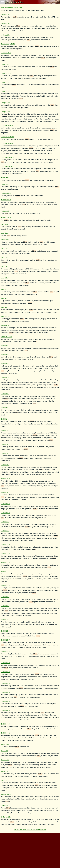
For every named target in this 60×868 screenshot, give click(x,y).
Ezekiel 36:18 (5, 692)
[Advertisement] (30, 850)
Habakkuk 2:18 (6, 794)
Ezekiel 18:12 (5, 504)
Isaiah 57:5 (5, 316)
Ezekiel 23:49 (5, 663)
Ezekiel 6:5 (5, 355)
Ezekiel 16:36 (5, 479)
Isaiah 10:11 (5, 258)
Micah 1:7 (4, 780)
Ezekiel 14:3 (5, 419)
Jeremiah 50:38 (6, 337)
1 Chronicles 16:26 (7, 137)
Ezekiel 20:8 (5, 531)
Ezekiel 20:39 (5, 585)
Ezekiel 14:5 (5, 444)
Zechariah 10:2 (6, 806)
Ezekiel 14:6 (5, 453)
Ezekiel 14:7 (5, 465)
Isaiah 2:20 (5, 240)
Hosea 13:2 (5, 760)
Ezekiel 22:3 (5, 597)
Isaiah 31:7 (5, 289)
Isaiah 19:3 (5, 278)
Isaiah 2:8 (4, 224)
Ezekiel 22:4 (5, 606)
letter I (16, 7)
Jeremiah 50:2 (6, 325)
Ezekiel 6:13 (5, 394)
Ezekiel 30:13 (5, 672)
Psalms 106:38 (6, 200)
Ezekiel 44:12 (5, 733)
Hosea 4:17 (5, 744)
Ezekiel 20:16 (5, 545)
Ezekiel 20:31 (5, 571)
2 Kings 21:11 (6, 91)
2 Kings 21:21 (6, 103)
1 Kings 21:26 (6, 73)
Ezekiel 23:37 (5, 640)
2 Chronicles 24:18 (7, 157)
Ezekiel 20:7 (5, 522)
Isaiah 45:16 (5, 298)
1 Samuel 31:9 (6, 53)
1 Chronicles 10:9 (7, 125)
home (2, 7)
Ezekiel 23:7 (5, 620)
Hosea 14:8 (5, 771)
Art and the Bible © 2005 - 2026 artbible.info (30, 830)
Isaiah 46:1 (5, 307)
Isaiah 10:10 (5, 249)
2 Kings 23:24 (6, 112)
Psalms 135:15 (6, 218)
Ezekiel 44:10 (5, 724)
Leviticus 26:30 (6, 35)
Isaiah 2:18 (5, 233)
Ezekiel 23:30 (5, 631)
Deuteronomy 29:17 (8, 44)
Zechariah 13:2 (6, 817)
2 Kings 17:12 (6, 82)
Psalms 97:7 (5, 184)
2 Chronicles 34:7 (7, 166)
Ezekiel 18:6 (5, 492)
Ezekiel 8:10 (5, 408)
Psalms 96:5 (5, 178)
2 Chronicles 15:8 (7, 143)
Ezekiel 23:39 (5, 651)
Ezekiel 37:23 (5, 710)
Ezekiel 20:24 (5, 562)
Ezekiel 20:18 (5, 554)
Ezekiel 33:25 (5, 683)
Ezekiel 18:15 (5, 513)
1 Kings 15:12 (6, 64)
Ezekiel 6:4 (5, 346)
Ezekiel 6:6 (5, 364)
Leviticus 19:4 (6, 15)
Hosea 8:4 (4, 751)
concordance (9, 7)
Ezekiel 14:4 (5, 430)
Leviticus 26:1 (6, 24)
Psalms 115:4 (5, 211)
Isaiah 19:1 (5, 267)
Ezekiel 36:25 (5, 701)
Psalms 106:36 (6, 193)
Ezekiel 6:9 (5, 377)
